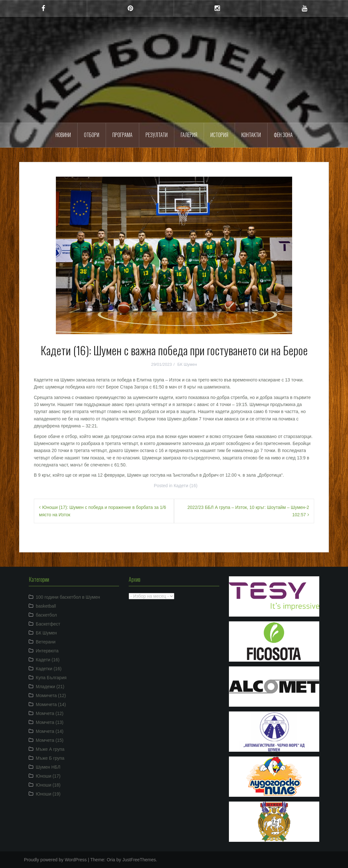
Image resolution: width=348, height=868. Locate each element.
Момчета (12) (50, 713)
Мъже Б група (50, 758)
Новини (63, 135)
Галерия (189, 135)
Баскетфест (48, 624)
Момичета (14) (51, 704)
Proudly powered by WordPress (55, 860)
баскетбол (46, 615)
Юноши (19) (48, 794)
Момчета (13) (50, 722)
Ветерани (46, 642)
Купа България (51, 678)
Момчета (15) (50, 740)
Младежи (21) (50, 687)
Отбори (92, 135)
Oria (111, 860)
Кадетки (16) (49, 669)
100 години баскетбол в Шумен (68, 597)
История (219, 135)
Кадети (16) (185, 486)
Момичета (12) (51, 695)
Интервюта (47, 651)
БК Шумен (187, 364)
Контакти (251, 135)
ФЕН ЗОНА (283, 135)
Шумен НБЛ (48, 767)
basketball (46, 606)
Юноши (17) (48, 776)
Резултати (157, 135)
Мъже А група (50, 749)
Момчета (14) (50, 731)
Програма (122, 135)
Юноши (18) (48, 785)
